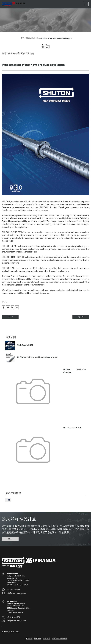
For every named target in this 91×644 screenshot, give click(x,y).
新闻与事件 (31, 38)
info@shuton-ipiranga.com (16, 593)
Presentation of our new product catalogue (54, 38)
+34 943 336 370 (13, 617)
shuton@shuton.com (78, 290)
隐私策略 (38, 639)
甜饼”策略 (47, 639)
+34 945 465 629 (13, 589)
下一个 (10, 317)
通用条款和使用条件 (60, 639)
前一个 (81, 317)
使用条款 (29, 639)
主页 (22, 38)
